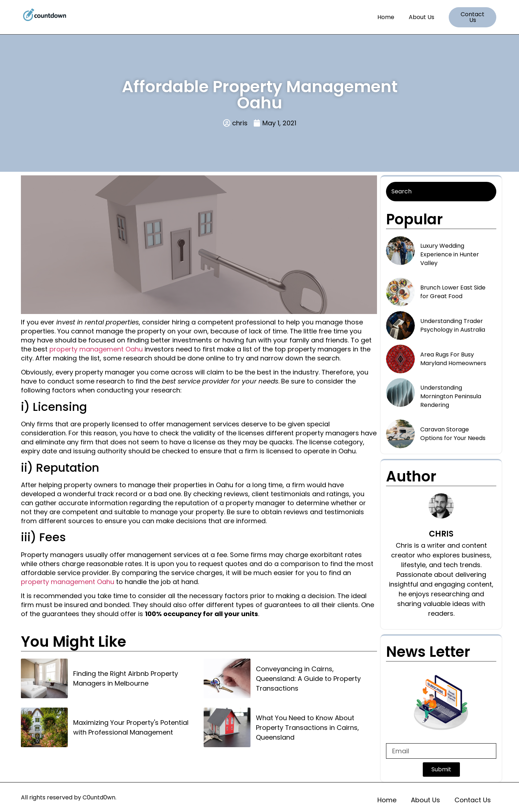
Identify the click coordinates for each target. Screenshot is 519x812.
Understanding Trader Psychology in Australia (453, 325)
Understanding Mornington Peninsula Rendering (451, 396)
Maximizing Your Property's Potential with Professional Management (131, 727)
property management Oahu (96, 349)
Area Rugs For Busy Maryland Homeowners (453, 359)
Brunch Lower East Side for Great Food (453, 292)
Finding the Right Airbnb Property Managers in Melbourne (126, 678)
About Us (422, 17)
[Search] (441, 192)
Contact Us (473, 800)
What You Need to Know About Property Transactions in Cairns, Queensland (307, 728)
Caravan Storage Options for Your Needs (453, 434)
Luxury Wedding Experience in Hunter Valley (450, 254)
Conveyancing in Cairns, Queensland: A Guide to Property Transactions (308, 679)
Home (386, 17)
